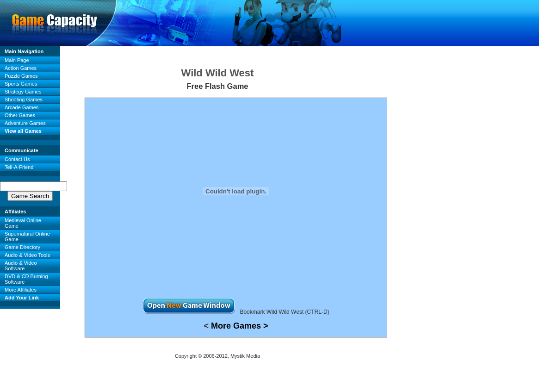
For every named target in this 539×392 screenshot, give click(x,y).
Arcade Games (22, 107)
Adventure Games (25, 123)
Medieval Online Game (23, 223)
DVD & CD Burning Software (26, 279)
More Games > (240, 326)
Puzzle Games (21, 76)
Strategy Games (23, 92)
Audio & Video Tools (27, 255)
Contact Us (17, 159)
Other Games (20, 115)
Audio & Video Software (21, 266)
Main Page (17, 60)
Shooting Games (24, 100)
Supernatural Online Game (27, 236)
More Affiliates (21, 290)
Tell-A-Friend (19, 167)
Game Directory (22, 247)
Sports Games (21, 84)
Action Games (21, 68)
